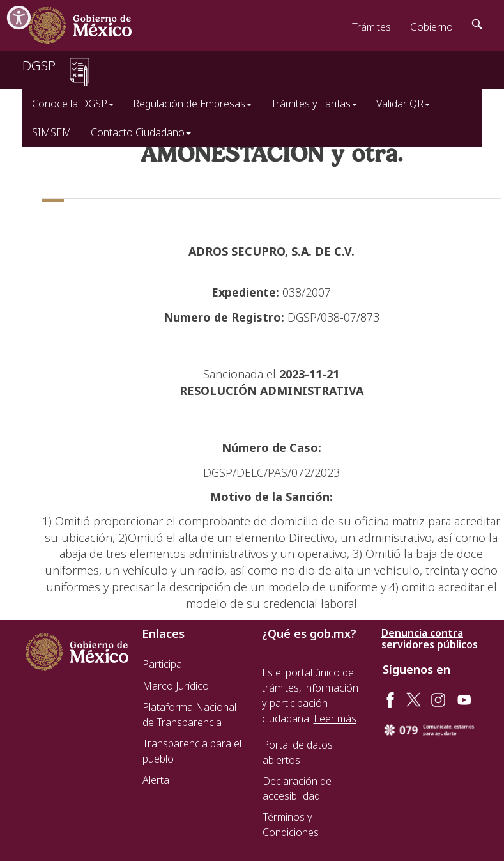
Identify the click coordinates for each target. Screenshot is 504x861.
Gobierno (431, 27)
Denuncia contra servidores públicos (430, 639)
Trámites (371, 27)
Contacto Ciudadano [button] (141, 132)
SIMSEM (52, 132)
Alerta (156, 780)
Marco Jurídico (176, 686)
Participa (162, 664)
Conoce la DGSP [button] (73, 104)
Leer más (335, 718)
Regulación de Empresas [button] (192, 104)
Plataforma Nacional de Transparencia (189, 715)
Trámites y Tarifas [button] (314, 104)
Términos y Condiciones (291, 825)
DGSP (39, 66)
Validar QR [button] (403, 104)
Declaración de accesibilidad (297, 789)
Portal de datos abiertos (298, 752)
